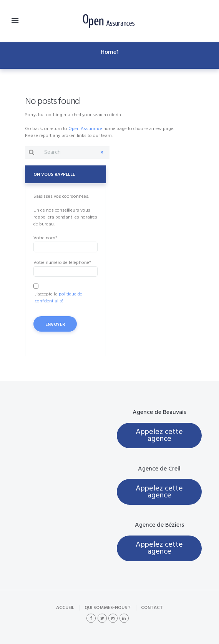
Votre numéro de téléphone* (66, 268)
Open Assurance (85, 129)
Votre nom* (66, 243)
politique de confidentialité (59, 298)
